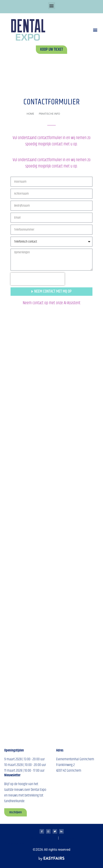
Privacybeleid (15, 843)
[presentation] (38, 279)
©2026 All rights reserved (51, 850)
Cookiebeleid (67, 838)
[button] (52, 6)
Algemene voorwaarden (43, 838)
